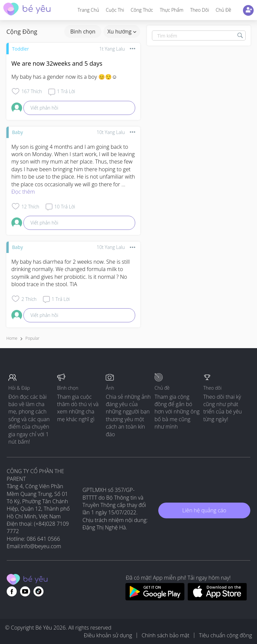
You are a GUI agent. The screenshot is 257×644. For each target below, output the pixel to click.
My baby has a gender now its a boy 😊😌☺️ (64, 77)
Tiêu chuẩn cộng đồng (225, 635)
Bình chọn (83, 31)
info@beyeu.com (41, 546)
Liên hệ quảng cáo (204, 510)
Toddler (20, 49)
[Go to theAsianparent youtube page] (25, 591)
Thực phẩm (172, 10)
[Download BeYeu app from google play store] (155, 598)
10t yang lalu (111, 132)
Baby (17, 132)
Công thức (142, 10)
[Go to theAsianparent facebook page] (12, 591)
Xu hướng (122, 31)
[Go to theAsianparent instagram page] (38, 591)
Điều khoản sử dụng (108, 635)
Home (12, 338)
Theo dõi (199, 10)
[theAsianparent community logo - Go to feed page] (27, 10)
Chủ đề (224, 10)
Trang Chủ (89, 10)
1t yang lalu (112, 49)
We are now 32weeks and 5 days (57, 63)
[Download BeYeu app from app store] (217, 598)
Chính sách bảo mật (165, 635)
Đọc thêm (23, 192)
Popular (32, 338)
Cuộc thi (115, 10)
